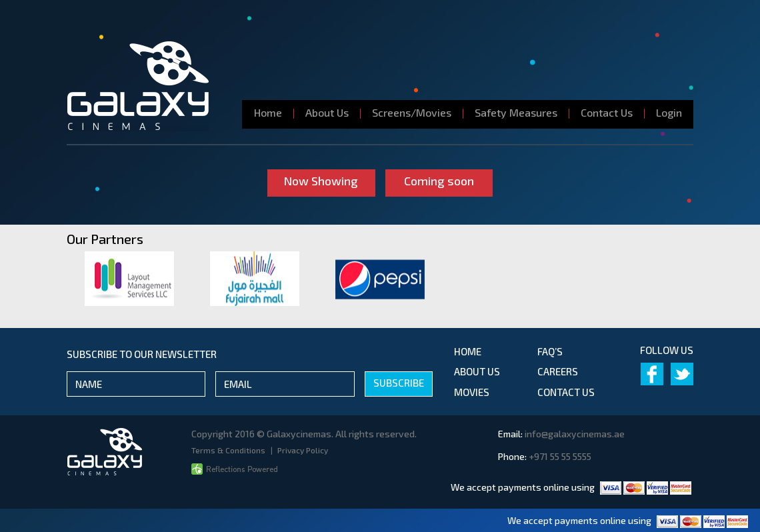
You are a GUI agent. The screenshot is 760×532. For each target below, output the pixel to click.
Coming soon (439, 181)
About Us (327, 112)
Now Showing (321, 181)
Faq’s (550, 351)
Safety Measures (516, 112)
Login (669, 112)
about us (477, 371)
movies (472, 392)
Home (268, 112)
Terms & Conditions (229, 450)
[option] (129, 279)
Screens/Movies (412, 112)
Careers (558, 371)
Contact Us (607, 112)
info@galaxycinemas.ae (575, 434)
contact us (566, 392)
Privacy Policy (303, 450)
